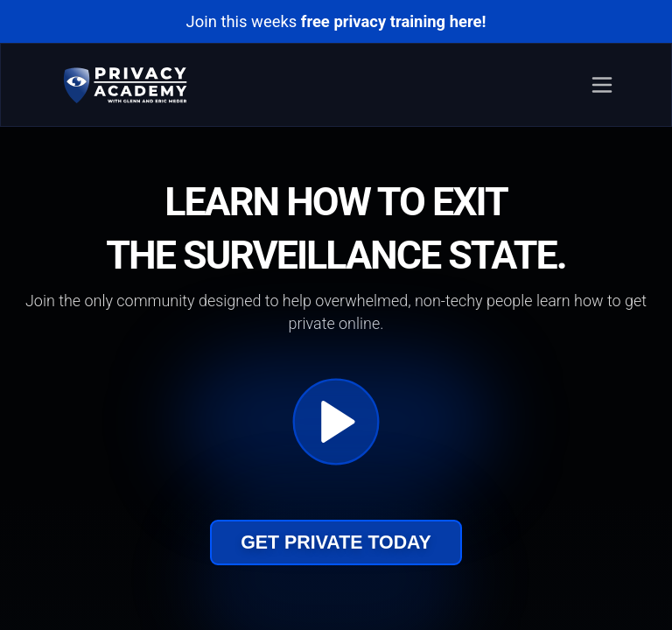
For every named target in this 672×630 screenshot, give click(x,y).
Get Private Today (336, 542)
